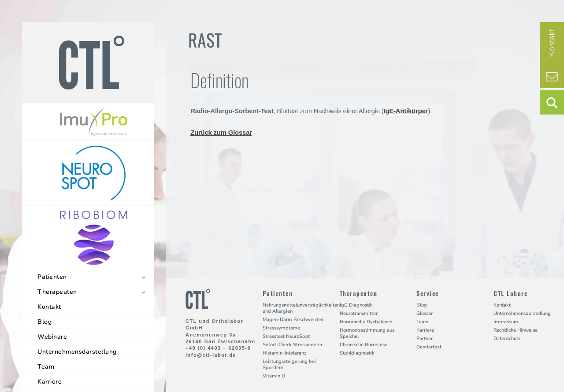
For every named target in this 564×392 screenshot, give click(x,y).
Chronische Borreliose (364, 345)
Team (46, 367)
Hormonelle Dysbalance (366, 322)
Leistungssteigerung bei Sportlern (289, 364)
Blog (45, 322)
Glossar (425, 313)
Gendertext (429, 347)
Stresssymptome (281, 328)
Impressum (506, 322)
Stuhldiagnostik (357, 353)
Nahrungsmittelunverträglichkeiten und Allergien (301, 308)
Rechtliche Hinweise (516, 330)
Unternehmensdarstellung (77, 352)
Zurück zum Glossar (221, 132)
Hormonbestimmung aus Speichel (367, 333)
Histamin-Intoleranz (284, 353)
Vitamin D (274, 376)
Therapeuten (57, 292)
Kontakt (49, 307)
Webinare (52, 337)
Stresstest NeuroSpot (286, 336)
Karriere (50, 382)
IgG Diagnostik (356, 305)
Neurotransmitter (359, 313)
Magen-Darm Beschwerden (293, 320)
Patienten (52, 277)
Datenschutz (507, 338)
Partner (425, 338)
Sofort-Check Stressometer (293, 345)
